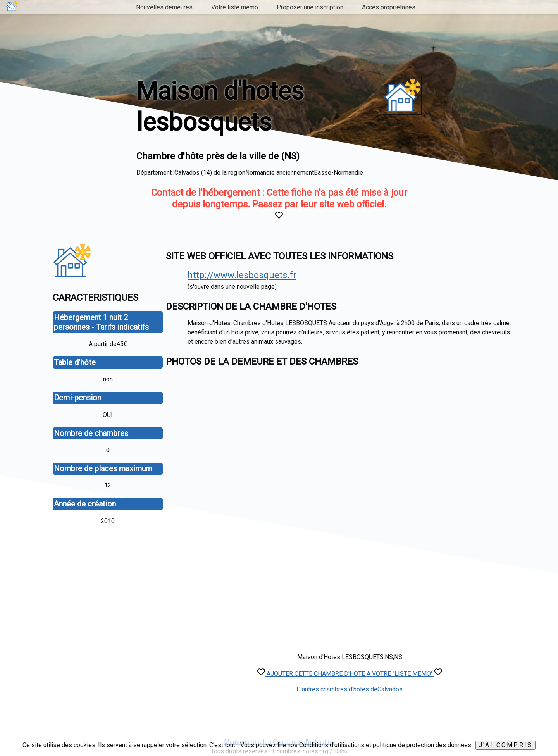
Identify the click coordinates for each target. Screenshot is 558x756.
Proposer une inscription (310, 7)
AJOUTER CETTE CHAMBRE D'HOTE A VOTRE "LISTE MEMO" (350, 674)
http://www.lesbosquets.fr (242, 275)
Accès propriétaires (389, 7)
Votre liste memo (235, 7)
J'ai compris (505, 745)
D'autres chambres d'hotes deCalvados (350, 689)
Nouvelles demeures (164, 7)
